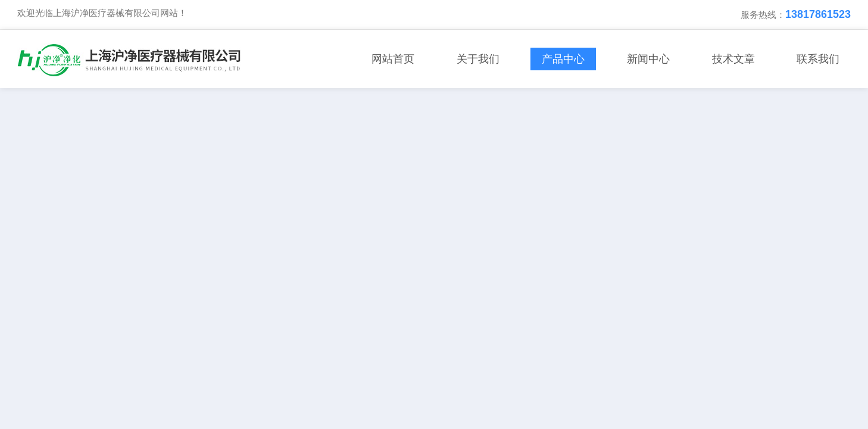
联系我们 (818, 59)
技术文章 (733, 59)
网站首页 (393, 59)
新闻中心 (648, 59)
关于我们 (478, 59)
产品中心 (563, 59)
